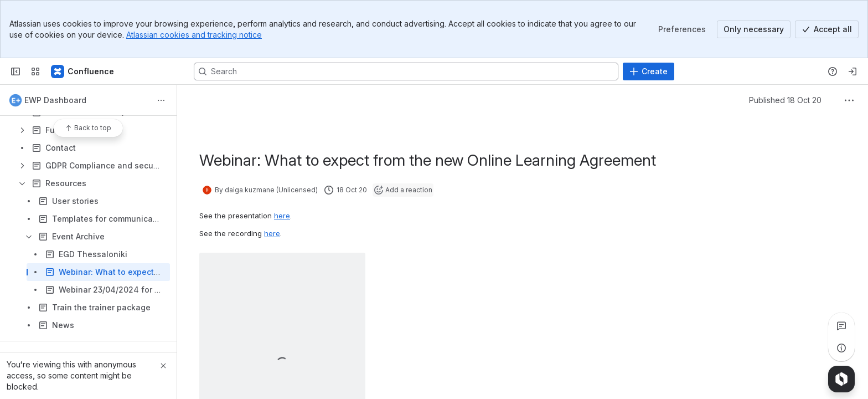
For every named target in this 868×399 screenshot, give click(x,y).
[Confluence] (83, 71)
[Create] (649, 71)
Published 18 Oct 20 (785, 100)
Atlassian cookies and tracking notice (194, 35)
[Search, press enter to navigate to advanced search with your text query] (406, 71)
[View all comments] (841, 326)
